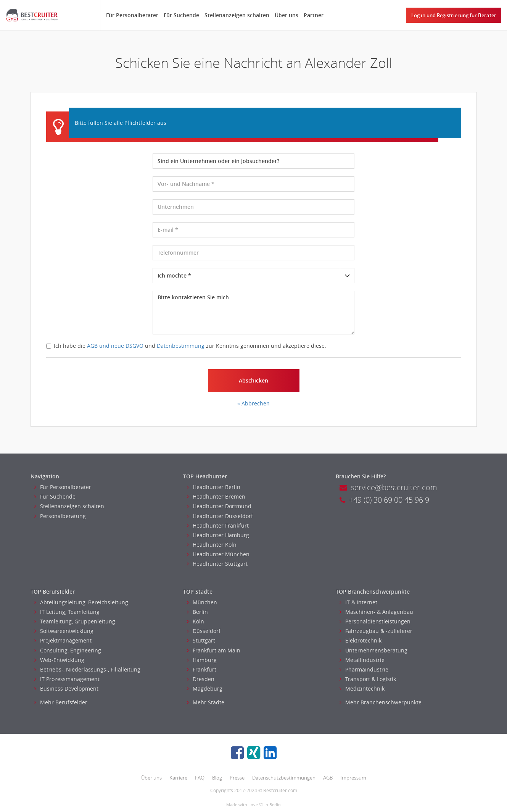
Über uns (286, 15)
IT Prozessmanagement (67, 679)
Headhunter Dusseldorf (220, 516)
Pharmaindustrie (364, 669)
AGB (328, 778)
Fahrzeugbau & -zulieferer (376, 631)
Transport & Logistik (368, 679)
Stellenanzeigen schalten (237, 15)
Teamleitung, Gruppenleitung (75, 621)
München (202, 602)
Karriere (178, 778)
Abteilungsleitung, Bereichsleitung (81, 602)
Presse (237, 778)
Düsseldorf (204, 631)
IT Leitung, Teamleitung (67, 612)
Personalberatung (60, 516)
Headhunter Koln (212, 545)
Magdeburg (205, 689)
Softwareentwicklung (64, 631)
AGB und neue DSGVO (115, 346)
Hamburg (202, 660)
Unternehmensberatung (373, 650)
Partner (314, 15)
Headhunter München (218, 554)
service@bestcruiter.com (388, 487)
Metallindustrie (362, 660)
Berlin (197, 612)
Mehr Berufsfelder (61, 702)
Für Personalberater (132, 15)
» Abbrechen (253, 403)
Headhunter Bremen (216, 496)
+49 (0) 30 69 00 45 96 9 (384, 500)
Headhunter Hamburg (218, 535)
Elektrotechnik (361, 640)
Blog (217, 778)
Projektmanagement (63, 640)
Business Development (66, 689)
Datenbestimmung (181, 346)
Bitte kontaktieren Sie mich (253, 313)
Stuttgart (201, 640)
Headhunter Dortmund (219, 506)
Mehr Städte (206, 702)
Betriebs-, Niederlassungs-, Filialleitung (87, 669)
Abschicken (253, 380)
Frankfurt (202, 669)
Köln (196, 621)
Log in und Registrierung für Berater (454, 15)
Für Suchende (181, 15)
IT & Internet (358, 602)
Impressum (353, 778)
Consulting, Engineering (68, 650)
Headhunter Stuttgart (217, 564)
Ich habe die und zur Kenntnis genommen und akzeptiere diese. (186, 346)
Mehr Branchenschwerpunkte (381, 702)
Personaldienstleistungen (375, 621)
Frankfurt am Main (214, 650)
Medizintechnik (362, 689)
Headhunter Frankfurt (218, 525)
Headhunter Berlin (214, 487)
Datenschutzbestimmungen (284, 778)
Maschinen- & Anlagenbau (376, 612)
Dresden (201, 679)
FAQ (200, 778)
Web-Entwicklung (59, 660)
